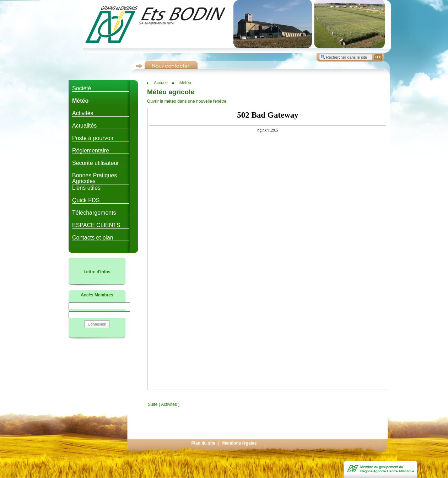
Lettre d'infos (97, 272)
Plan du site (203, 443)
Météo (185, 83)
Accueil (161, 83)
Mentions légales (240, 443)
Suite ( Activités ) (164, 404)
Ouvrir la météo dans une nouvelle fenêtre (187, 101)
